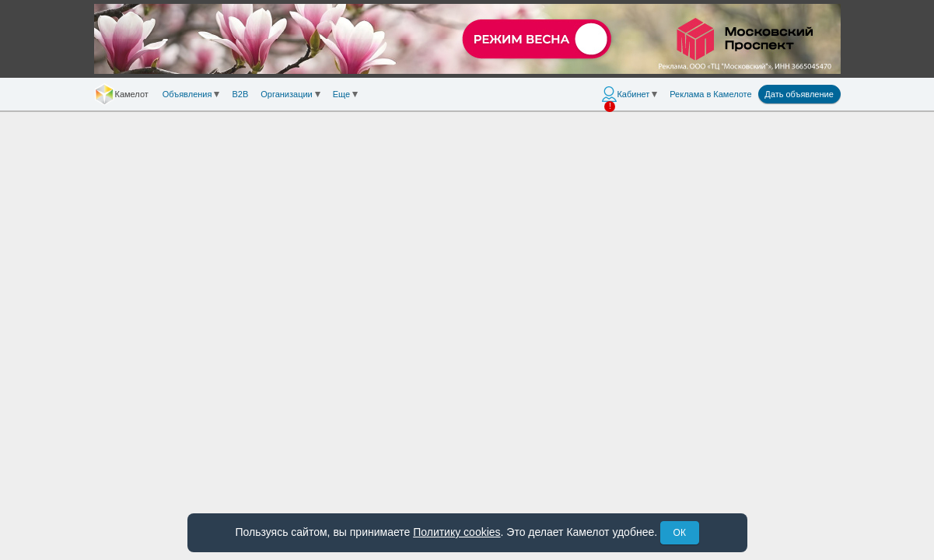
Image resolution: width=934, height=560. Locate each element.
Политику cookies (457, 532)
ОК (680, 533)
